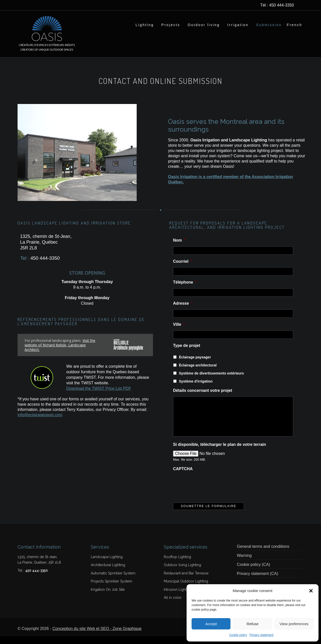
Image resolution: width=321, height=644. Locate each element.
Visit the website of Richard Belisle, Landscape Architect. (60, 353)
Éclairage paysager (195, 365)
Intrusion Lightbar (178, 597)
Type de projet (187, 353)
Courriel (183, 269)
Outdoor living (204, 25)
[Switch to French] (294, 25)
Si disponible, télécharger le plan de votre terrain (220, 452)
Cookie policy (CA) (254, 572)
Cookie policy (238, 635)
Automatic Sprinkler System (113, 581)
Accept (211, 624)
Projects (171, 25)
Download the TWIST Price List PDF (99, 396)
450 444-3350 (282, 5)
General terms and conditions (263, 554)
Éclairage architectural (198, 373)
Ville (179, 332)
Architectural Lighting (108, 573)
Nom (179, 248)
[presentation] (211, 493)
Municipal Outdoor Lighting (186, 589)
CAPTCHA (183, 477)
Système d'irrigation (196, 389)
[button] (311, 591)
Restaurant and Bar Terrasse (186, 581)
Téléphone (185, 290)
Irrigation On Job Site (108, 597)
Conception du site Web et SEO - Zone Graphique (97, 636)
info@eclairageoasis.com (40, 423)
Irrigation (238, 25)
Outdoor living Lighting (182, 573)
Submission (269, 25)
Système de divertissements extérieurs (211, 381)
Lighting (145, 25)
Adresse (183, 311)
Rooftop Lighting (177, 565)
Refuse (253, 624)
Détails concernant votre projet (203, 398)
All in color (173, 605)
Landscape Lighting (107, 565)
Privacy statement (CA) (258, 581)
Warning (244, 563)
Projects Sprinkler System (111, 589)
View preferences (294, 624)
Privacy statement (261, 635)
